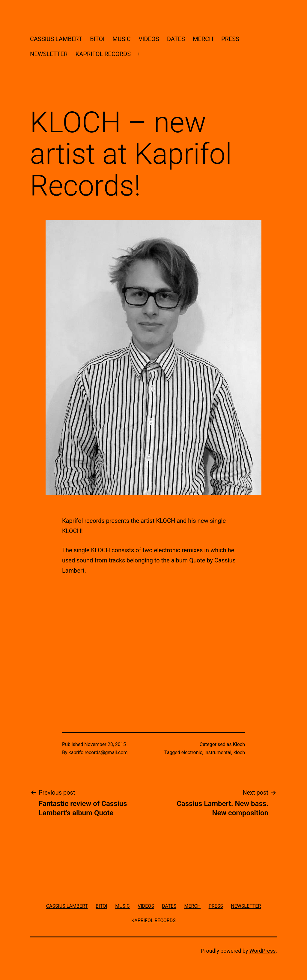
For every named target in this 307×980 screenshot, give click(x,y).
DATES (176, 39)
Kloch (239, 744)
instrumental (218, 752)
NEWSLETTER (49, 54)
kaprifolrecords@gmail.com (98, 752)
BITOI (97, 39)
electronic (192, 752)
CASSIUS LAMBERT (56, 39)
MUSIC (122, 39)
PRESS (230, 39)
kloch (239, 752)
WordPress (262, 951)
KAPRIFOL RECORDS (103, 54)
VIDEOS (149, 39)
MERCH (203, 39)
